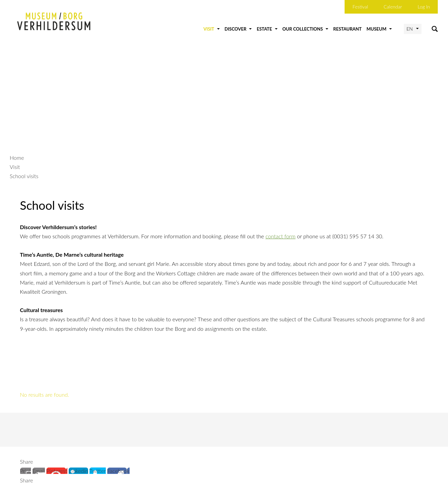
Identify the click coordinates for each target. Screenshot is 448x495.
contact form (280, 236)
